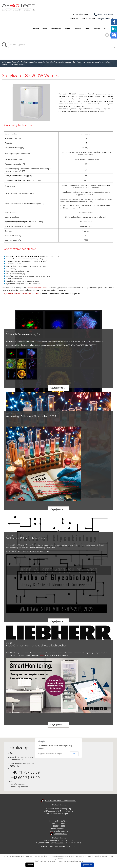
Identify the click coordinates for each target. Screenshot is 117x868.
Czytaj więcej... (58, 388)
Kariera (88, 28)
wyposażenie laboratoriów (37, 287)
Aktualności (56, 28)
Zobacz (30, 865)
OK (74, 754)
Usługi (67, 28)
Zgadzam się (87, 865)
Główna (36, 28)
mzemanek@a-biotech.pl (20, 787)
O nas (45, 28)
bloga (42, 655)
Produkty (77, 28)
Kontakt (97, 28)
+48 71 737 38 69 (105, 14)
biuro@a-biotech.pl (104, 18)
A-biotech (16, 62)
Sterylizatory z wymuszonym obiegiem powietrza (21, 294)
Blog (106, 28)
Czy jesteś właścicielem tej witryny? (50, 754)
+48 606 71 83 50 (25, 778)
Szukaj (5, 45)
